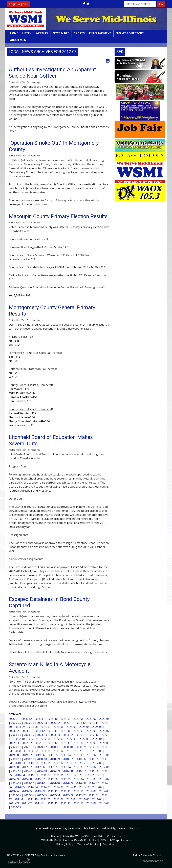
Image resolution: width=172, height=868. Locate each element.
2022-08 (46, 739)
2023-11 (53, 731)
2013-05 (27, 791)
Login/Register (19, 4)
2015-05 (66, 779)
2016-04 (20, 775)
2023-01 (81, 735)
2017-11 (71, 763)
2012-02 (81, 795)
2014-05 (20, 787)
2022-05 (84, 739)
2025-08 (78, 719)
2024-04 (84, 727)
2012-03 (68, 795)
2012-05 (42, 795)
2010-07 (16, 807)
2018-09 (55, 759)
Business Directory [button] (130, 33)
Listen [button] (27, 33)
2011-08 (58, 799)
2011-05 (97, 799)
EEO (103, 840)
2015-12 (71, 775)
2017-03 (78, 767)
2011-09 (46, 799)
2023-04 (42, 735)
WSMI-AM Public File (84, 840)
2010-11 (66, 803)
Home (14, 33)
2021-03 (104, 743)
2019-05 (53, 755)
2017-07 (27, 767)
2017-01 (104, 767)
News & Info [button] (61, 33)
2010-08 (104, 803)
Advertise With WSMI (76, 836)
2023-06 (16, 735)
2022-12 (94, 735)
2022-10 (20, 739)
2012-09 (91, 791)
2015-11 (84, 775)
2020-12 (42, 747)
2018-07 (68, 759)
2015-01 (16, 783)
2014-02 (58, 787)
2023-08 (91, 731)
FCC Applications (120, 840)
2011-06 (84, 799)
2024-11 (94, 723)
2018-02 (33, 763)
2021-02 (16, 747)
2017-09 (97, 763)
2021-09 (91, 743)
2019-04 (66, 755)
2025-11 (40, 719)
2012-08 (104, 791)
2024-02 (14, 731)
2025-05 (16, 723)
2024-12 (81, 723)
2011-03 (14, 803)
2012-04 (55, 795)
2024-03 (97, 727)
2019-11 (71, 751)
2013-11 (84, 787)
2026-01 (14, 719)
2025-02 (55, 723)
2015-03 (91, 779)
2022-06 (71, 739)
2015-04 (78, 779)
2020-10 (68, 747)
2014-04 (33, 787)
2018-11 (29, 759)
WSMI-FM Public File (54, 840)
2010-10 (78, 803)
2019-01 (104, 755)
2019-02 (91, 755)
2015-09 (14, 779)
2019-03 (78, 755)
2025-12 (27, 719)
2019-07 (27, 755)
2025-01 (68, 723)
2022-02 (27, 743)
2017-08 (14, 767)
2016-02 (46, 775)
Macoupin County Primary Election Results (58, 216)
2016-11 (29, 771)
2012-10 (78, 791)
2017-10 (84, 763)
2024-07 (46, 727)
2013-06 (14, 791)
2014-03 (46, 787)
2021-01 (29, 747)
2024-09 (20, 727)
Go (161, 4)
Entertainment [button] (100, 33)
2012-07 (16, 795)
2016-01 (58, 775)
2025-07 (91, 719)
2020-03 (20, 751)
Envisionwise (147, 855)
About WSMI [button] (19, 40)
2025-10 (53, 719)
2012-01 (94, 795)
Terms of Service (88, 844)
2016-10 (42, 771)
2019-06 (40, 755)
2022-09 (33, 739)
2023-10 (66, 731)
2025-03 (42, 723)
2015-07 (40, 779)
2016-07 (81, 771)
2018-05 (94, 759)
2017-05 (53, 767)
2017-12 (58, 763)
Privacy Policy (65, 844)
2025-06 (104, 719)
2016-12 (16, 771)
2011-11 (20, 799)
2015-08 (27, 779)
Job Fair (98, 836)
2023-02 (68, 735)
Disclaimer (109, 844)
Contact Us (114, 836)
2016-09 (55, 771)
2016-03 (33, 775)
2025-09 (66, 719)
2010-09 (91, 803)
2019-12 (58, 751)
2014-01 (71, 787)
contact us (132, 828)
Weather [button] (42, 33)
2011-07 (71, 799)
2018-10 (42, 759)
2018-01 (46, 763)
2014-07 (94, 783)
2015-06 (53, 779)
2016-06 (94, 771)
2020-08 (94, 747)
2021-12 (53, 743)
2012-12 (53, 791)
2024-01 (27, 731)
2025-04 (29, 723)
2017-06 (40, 767)
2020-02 (33, 751)
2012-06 (29, 795)
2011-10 (33, 799)
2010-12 (53, 803)
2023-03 (55, 735)
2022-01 (40, 743)
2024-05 (71, 727)
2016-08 (68, 771)
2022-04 (97, 739)
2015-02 (104, 779)
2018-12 (16, 759)
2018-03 (20, 763)
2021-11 (66, 743)
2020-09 (81, 747)
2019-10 (84, 751)
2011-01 (40, 803)
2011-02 (27, 803)
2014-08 (81, 783)
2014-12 (29, 783)
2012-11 (66, 791)
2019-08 (14, 755)
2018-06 (81, 759)
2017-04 (66, 767)
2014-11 (42, 783)
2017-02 (91, 767)
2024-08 (33, 727)
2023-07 (104, 731)
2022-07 (58, 739)
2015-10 (97, 775)
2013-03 (40, 791)
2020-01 (46, 751)
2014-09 (68, 783)
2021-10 (78, 743)
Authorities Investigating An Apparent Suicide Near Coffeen (52, 73)
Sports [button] (79, 33)
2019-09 (97, 751)
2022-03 (14, 743)
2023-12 (40, 731)
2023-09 (78, 731)
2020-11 (55, 747)
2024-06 (58, 727)
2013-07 (97, 787)
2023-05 (29, 735)
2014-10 (55, 783)
